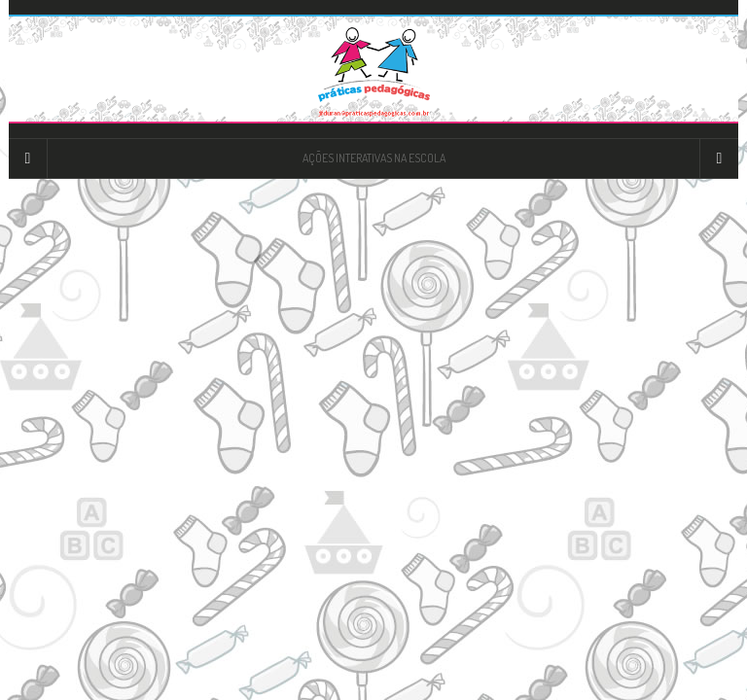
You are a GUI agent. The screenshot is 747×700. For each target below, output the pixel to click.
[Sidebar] (28, 158)
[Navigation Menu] (719, 158)
